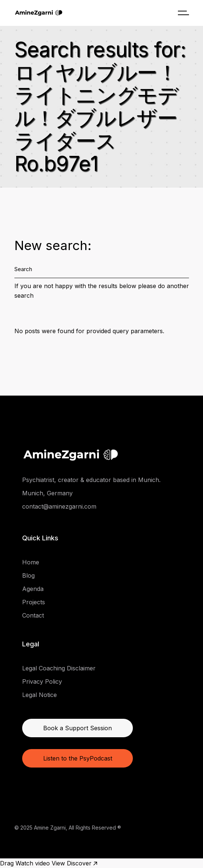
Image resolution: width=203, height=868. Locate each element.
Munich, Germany (47, 493)
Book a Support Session (78, 728)
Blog (28, 575)
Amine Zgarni (50, 828)
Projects (34, 602)
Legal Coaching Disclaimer (59, 668)
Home (31, 562)
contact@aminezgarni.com (59, 506)
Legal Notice (39, 695)
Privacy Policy (42, 681)
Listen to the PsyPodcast (78, 758)
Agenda (33, 589)
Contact (33, 615)
